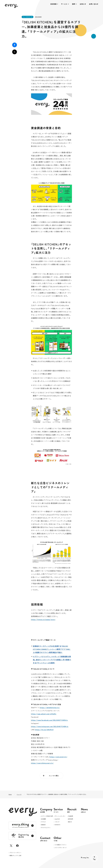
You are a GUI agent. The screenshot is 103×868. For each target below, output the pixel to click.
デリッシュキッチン (60, 816)
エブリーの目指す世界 (47, 816)
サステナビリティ (46, 828)
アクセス (43, 822)
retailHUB (57, 819)
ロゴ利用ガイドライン (61, 845)
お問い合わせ (94, 4)
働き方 (70, 822)
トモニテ (57, 822)
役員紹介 (43, 825)
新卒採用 (71, 819)
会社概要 (43, 819)
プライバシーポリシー (15, 853)
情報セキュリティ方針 (15, 856)
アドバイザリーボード (61, 848)
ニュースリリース (28, 17)
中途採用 (71, 816)
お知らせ (83, 4)
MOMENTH (57, 825)
